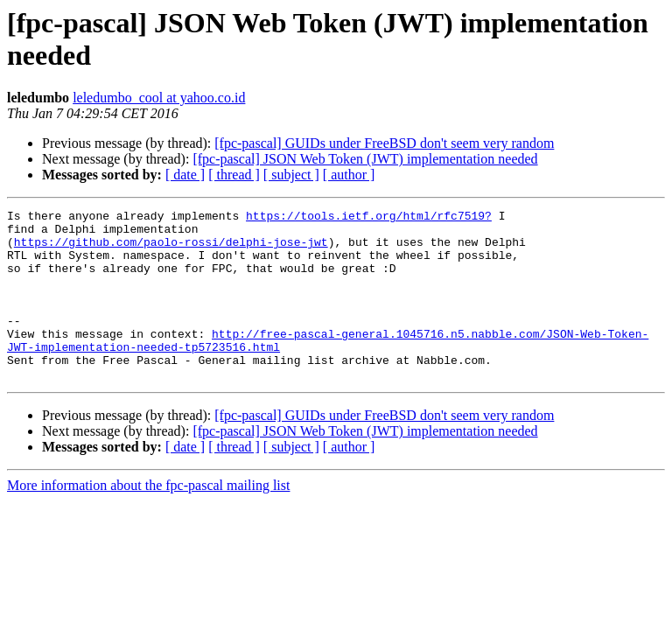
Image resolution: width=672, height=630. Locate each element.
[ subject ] (291, 175)
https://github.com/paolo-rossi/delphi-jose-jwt (171, 249)
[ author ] (349, 175)
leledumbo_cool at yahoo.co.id (159, 98)
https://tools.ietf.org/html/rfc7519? (369, 218)
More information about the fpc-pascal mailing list (148, 519)
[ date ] (185, 175)
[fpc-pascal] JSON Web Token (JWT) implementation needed (365, 159)
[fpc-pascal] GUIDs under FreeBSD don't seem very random (384, 143)
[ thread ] (234, 175)
